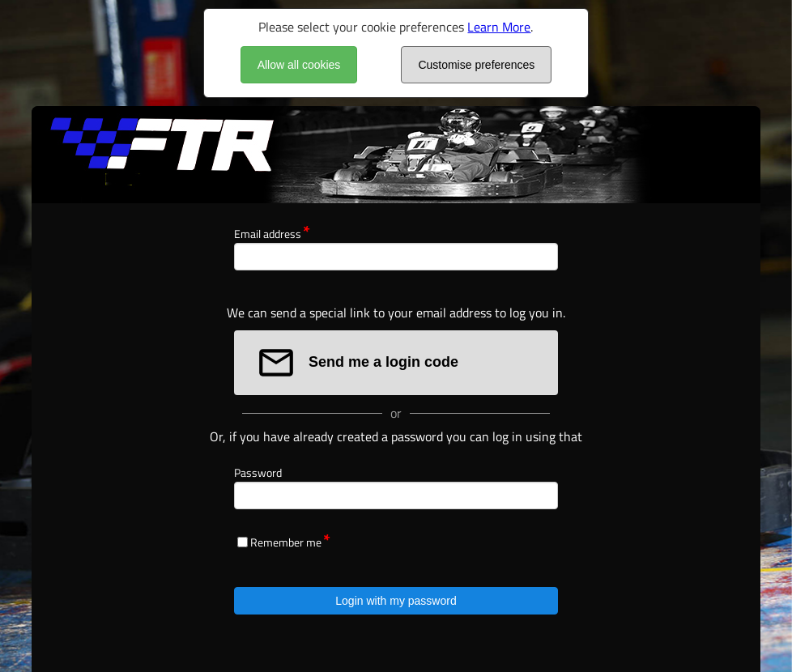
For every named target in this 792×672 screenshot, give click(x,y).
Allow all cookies (299, 65)
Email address (268, 234)
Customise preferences (476, 65)
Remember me (286, 542)
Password (258, 472)
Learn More (499, 27)
